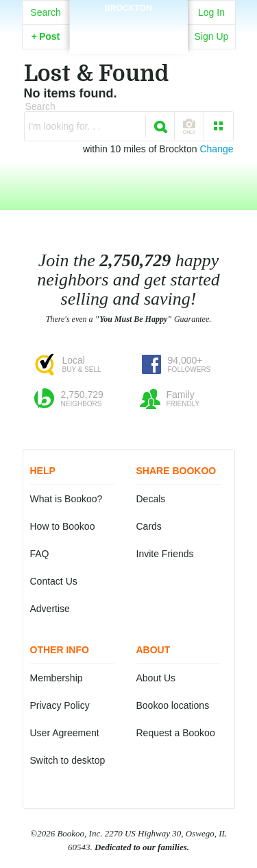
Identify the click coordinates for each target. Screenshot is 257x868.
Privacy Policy (60, 705)
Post (46, 36)
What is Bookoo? (66, 499)
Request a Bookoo (176, 733)
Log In (211, 12)
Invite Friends (165, 554)
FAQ (40, 554)
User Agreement (65, 733)
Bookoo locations (173, 705)
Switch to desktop (68, 760)
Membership (57, 678)
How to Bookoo (63, 526)
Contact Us (54, 581)
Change (216, 149)
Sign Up (212, 36)
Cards (149, 526)
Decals (151, 499)
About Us (156, 678)
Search (45, 12)
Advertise (50, 609)
